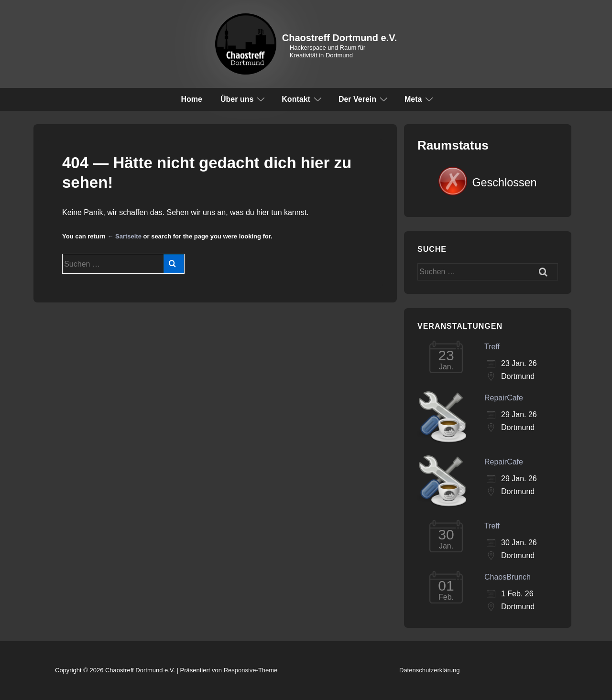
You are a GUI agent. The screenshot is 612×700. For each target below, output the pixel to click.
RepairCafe (504, 398)
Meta (420, 99)
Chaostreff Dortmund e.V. (339, 38)
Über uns (244, 99)
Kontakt (303, 99)
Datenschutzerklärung (429, 670)
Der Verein (364, 99)
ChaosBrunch (508, 577)
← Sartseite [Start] (124, 236)
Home (192, 99)
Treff (492, 347)
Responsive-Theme (251, 670)
